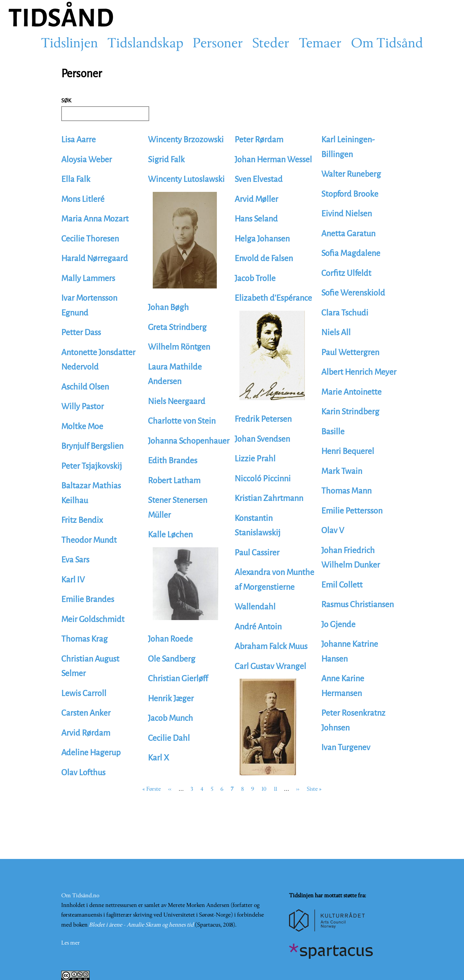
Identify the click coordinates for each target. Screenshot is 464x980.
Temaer (320, 44)
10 (264, 789)
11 (275, 789)
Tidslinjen (69, 44)
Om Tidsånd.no (80, 896)
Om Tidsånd (387, 44)
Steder (271, 44)
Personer (218, 44)
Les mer (71, 943)
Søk (66, 101)
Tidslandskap (145, 44)
